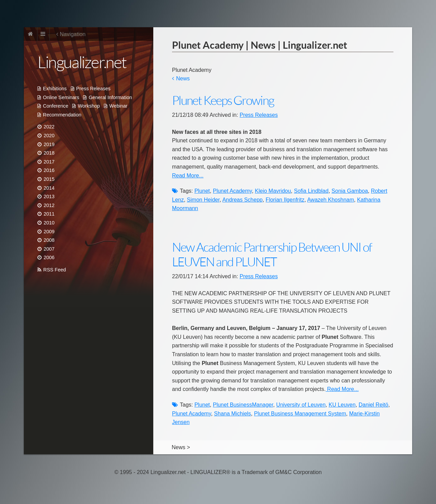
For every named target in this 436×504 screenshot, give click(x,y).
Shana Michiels (232, 414)
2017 (49, 162)
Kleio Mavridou (273, 191)
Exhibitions (55, 89)
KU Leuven (342, 405)
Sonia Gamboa (350, 191)
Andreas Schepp (243, 200)
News (183, 78)
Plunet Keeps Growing (223, 101)
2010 (49, 223)
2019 (49, 144)
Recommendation (62, 115)
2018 (49, 153)
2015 (49, 179)
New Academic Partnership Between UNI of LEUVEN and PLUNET (272, 255)
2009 (49, 232)
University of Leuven (301, 405)
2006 (49, 257)
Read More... (188, 176)
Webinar (118, 106)
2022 (49, 127)
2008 (49, 240)
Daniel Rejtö (373, 405)
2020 (49, 136)
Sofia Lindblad (311, 191)
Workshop (89, 106)
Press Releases (94, 89)
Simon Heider (203, 200)
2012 (49, 205)
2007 (49, 249)
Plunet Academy (232, 191)
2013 (49, 196)
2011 (49, 214)
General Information (110, 97)
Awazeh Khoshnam (331, 200)
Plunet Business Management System (300, 414)
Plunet (202, 191)
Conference (56, 106)
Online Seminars (61, 97)
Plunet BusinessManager (243, 405)
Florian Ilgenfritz (285, 200)
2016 (49, 170)
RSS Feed (54, 270)
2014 (49, 188)
